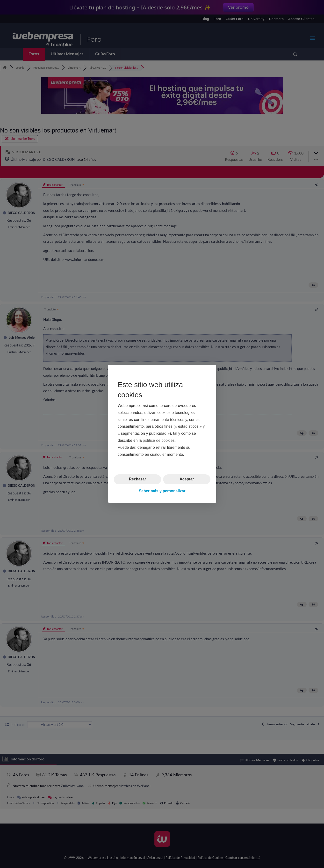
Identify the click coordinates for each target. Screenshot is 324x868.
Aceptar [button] (187, 479)
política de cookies (159, 440)
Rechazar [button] (137, 479)
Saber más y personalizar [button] (162, 491)
